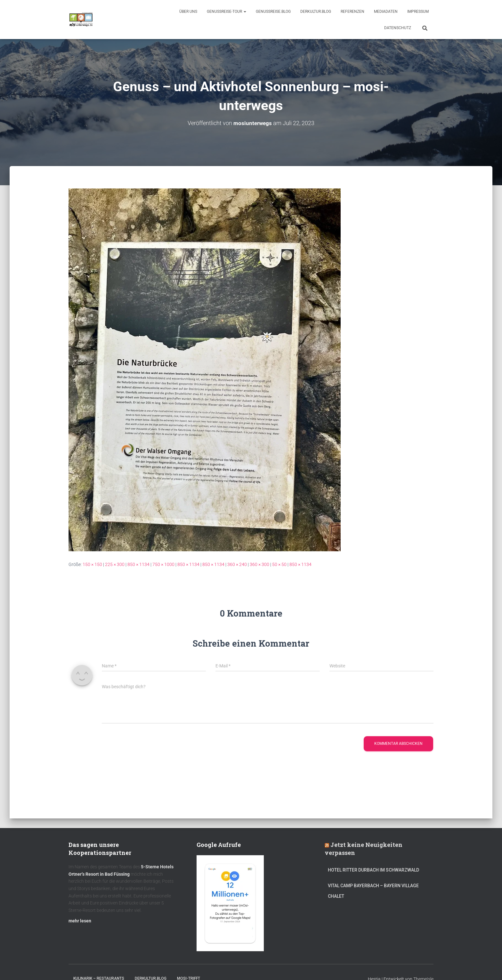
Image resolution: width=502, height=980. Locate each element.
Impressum (418, 12)
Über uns (188, 12)
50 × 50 (279, 564)
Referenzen (352, 12)
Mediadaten (386, 12)
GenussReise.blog (273, 12)
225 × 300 (115, 564)
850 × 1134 (138, 564)
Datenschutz (398, 28)
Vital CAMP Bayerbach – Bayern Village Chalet (373, 891)
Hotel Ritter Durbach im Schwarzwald (374, 870)
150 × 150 (92, 564)
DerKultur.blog (316, 12)
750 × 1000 (163, 564)
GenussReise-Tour (227, 12)
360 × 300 (259, 564)
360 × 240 (237, 564)
